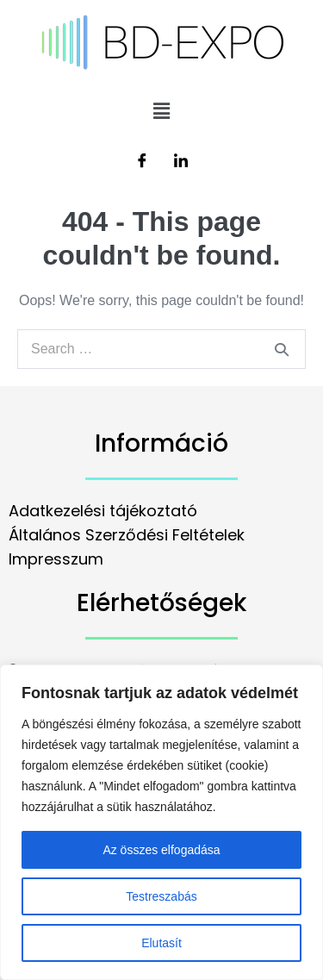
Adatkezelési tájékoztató (103, 511)
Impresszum (56, 559)
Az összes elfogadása (161, 850)
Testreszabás (161, 896)
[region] (161, 822)
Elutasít (161, 943)
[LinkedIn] (181, 162)
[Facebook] (142, 162)
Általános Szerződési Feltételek (127, 535)
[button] (161, 111)
